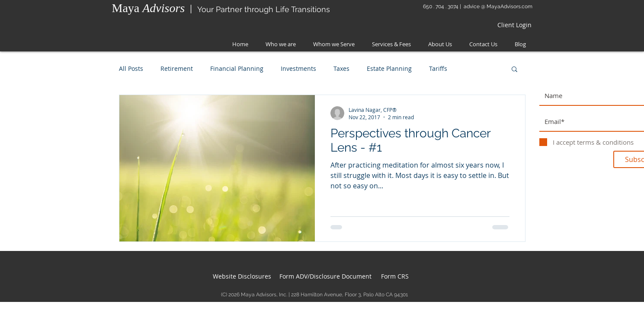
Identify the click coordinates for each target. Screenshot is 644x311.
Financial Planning (237, 68)
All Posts (131, 68)
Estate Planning (389, 68)
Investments (298, 68)
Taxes (341, 68)
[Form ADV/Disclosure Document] (326, 276)
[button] (514, 70)
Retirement (177, 68)
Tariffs (438, 68)
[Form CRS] (395, 276)
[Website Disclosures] (242, 276)
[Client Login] (514, 25)
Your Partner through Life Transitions (264, 9)
